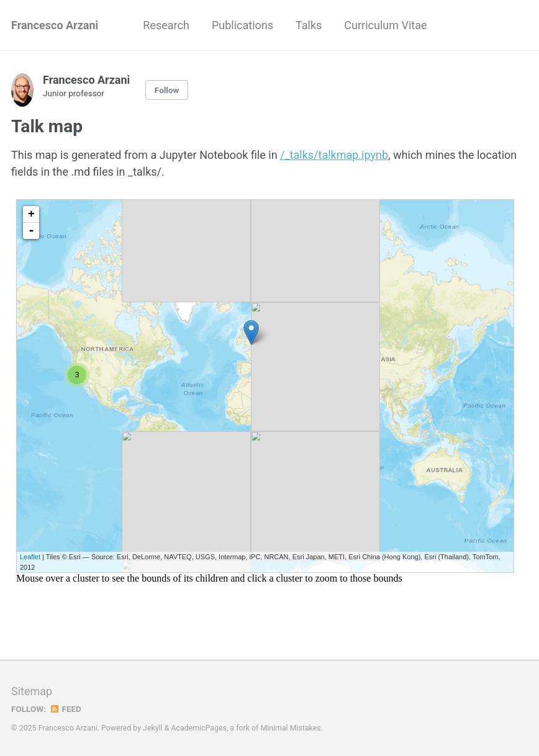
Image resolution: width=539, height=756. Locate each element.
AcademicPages (198, 728)
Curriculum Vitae (385, 25)
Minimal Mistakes (290, 728)
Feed (65, 709)
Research (166, 25)
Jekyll (153, 728)
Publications (242, 25)
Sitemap (32, 691)
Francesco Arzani (55, 25)
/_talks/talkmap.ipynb (334, 155)
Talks (309, 25)
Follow (167, 90)
